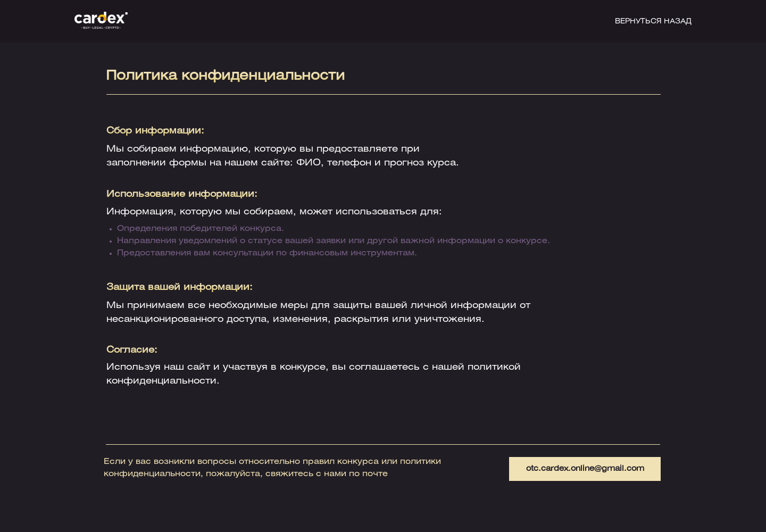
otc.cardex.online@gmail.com (585, 469)
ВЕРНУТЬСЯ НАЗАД (653, 22)
